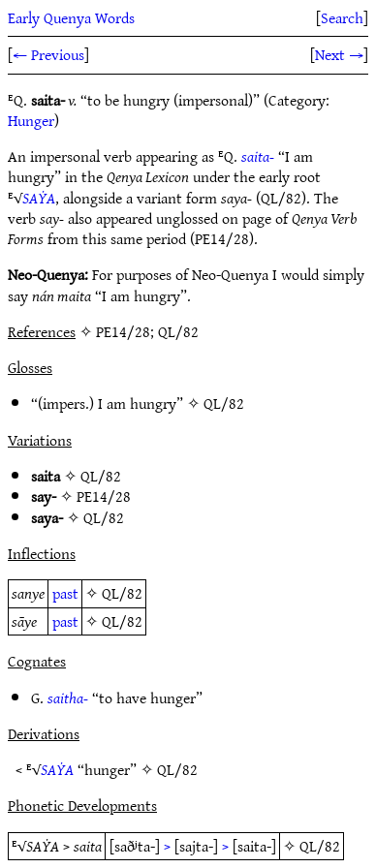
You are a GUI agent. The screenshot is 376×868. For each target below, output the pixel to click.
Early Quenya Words (71, 17)
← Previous (48, 54)
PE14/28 (104, 496)
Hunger (31, 120)
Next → (339, 54)
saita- (258, 156)
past (65, 593)
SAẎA (39, 198)
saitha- (68, 697)
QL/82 (224, 403)
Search (342, 17)
